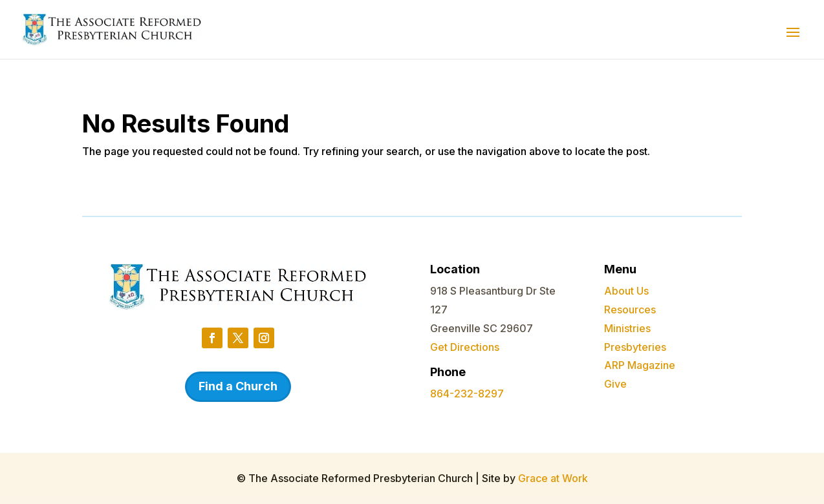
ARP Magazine (640, 365)
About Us (626, 291)
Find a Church (238, 386)
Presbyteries (635, 347)
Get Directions (465, 347)
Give (615, 384)
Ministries (627, 328)
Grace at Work (553, 478)
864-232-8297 (467, 394)
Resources (630, 310)
